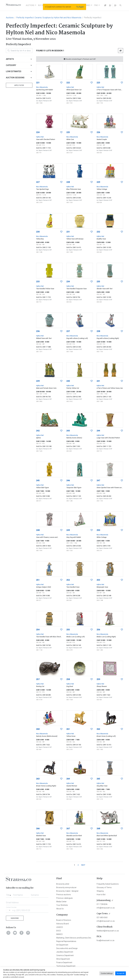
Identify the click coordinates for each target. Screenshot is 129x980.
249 (68, 530)
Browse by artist (63, 884)
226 (98, 132)
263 (38, 779)
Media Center (61, 902)
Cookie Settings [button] (107, 973)
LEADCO (60, 927)
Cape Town (102, 914)
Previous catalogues (64, 898)
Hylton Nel (70, 87)
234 (68, 282)
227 (38, 182)
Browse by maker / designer (67, 891)
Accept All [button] (121, 973)
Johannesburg (104, 900)
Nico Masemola (42, 87)
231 (68, 232)
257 (38, 679)
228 (68, 182)
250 (98, 530)
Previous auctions (64, 895)
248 (38, 530)
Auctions (10, 18)
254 (38, 630)
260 (38, 729)
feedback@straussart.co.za (108, 931)
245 (38, 480)
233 (38, 282)
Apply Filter (19, 85)
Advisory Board (62, 924)
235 (98, 282)
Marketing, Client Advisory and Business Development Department (82, 938)
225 (68, 132)
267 (68, 829)
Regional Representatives (66, 941)
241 (98, 381)
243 (68, 431)
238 (98, 331)
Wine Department (63, 959)
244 (98, 431)
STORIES (87, 5)
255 (68, 630)
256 (98, 630)
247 (98, 480)
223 (98, 83)
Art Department (62, 945)
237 (68, 331)
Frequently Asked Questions (108, 884)
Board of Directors (64, 920)
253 (98, 580)
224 (38, 132)
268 (98, 829)
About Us (60, 909)
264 (68, 779)
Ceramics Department (65, 955)
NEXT (83, 865)
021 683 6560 (102, 917)
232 (98, 232)
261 (68, 729)
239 (38, 381)
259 (98, 679)
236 (38, 331)
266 (38, 829)
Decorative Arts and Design (67, 948)
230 (38, 232)
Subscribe (15, 918)
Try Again (80, 7)
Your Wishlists (62, 905)
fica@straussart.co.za (105, 940)
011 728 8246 (102, 904)
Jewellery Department (65, 952)
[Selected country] (8, 910)
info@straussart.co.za (106, 908)
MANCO (59, 934)
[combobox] (9, 894)
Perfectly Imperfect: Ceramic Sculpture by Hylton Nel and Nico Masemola (49, 18)
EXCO (59, 931)
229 (98, 182)
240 (68, 381)
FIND (96, 5)
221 (38, 83)
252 (68, 580)
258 (68, 679)
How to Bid (101, 895)
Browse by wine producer (66, 887)
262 (98, 729)
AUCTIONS (30, 5)
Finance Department (64, 962)
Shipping (100, 891)
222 (68, 83)
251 (38, 580)
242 (38, 431)
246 (68, 480)
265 (98, 779)
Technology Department (66, 966)
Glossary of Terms (104, 887)
